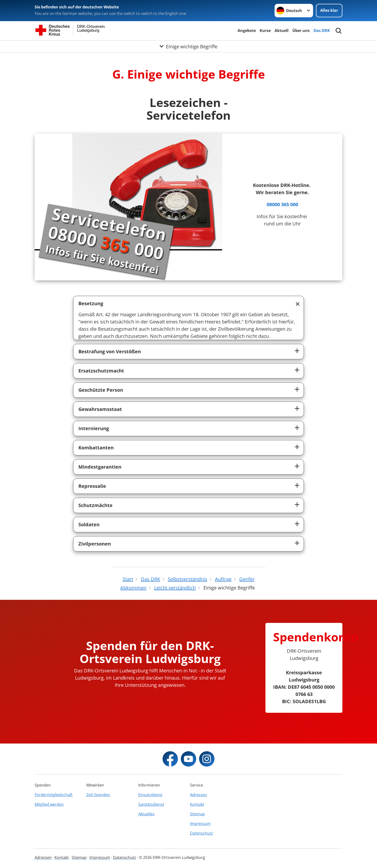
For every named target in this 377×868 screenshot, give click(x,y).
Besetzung (91, 303)
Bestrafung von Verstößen (110, 351)
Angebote (247, 31)
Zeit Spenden (98, 795)
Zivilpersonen (95, 544)
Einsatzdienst (150, 795)
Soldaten (89, 524)
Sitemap (197, 814)
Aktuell (282, 31)
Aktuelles (146, 814)
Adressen (198, 795)
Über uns (301, 31)
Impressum (200, 824)
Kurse (265, 31)
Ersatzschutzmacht (101, 371)
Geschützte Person (101, 390)
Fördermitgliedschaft (54, 795)
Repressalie (92, 486)
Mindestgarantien (100, 467)
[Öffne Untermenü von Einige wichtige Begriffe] (188, 46)
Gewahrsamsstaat (100, 409)
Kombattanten (96, 448)
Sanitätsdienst (151, 804)
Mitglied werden (49, 804)
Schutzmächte (95, 505)
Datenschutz (201, 833)
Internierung (94, 428)
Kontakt (197, 804)
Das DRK (322, 31)
